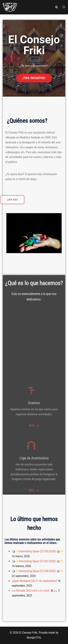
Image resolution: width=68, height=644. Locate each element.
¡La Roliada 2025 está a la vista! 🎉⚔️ (35, 591)
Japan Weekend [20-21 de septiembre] (34, 581)
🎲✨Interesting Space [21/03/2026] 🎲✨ (38, 551)
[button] (56, 7)
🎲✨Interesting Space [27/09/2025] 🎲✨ (38, 571)
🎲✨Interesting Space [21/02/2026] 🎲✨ (38, 561)
